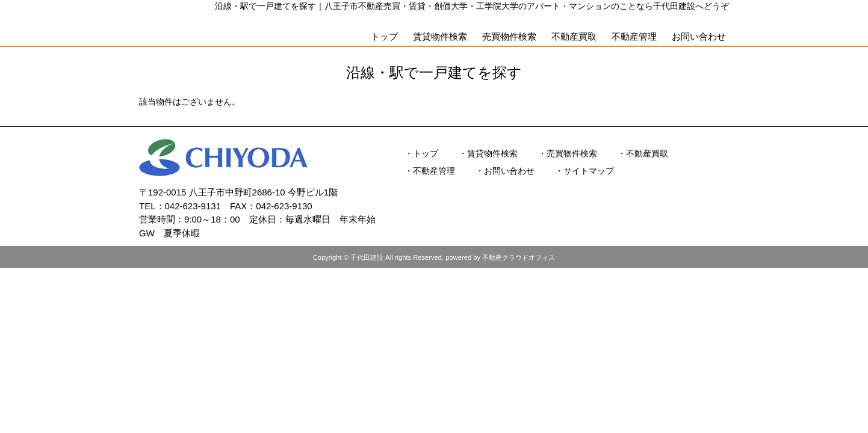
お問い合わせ (699, 36)
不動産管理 (634, 36)
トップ (384, 36)
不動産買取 (574, 36)
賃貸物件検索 (440, 36)
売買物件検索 (509, 36)
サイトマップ (589, 171)
